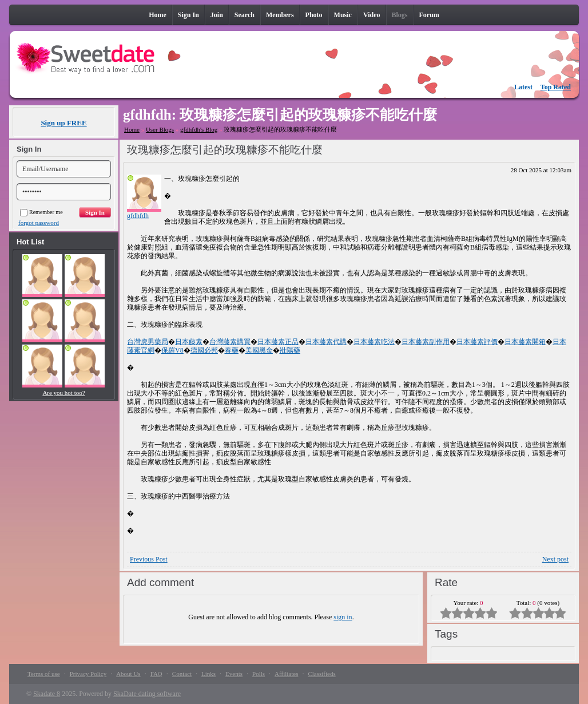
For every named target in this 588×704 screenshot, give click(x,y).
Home (132, 129)
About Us (128, 674)
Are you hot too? (63, 393)
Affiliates (286, 674)
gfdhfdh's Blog (199, 129)
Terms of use (44, 674)
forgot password (39, 223)
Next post (555, 559)
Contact (182, 674)
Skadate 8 (47, 694)
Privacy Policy (88, 674)
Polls (259, 674)
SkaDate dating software (147, 694)
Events (234, 674)
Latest (523, 87)
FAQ (156, 674)
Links (208, 674)
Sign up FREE (63, 123)
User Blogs (160, 129)
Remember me (41, 212)
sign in (343, 617)
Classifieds (321, 674)
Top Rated (556, 87)
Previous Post (149, 559)
